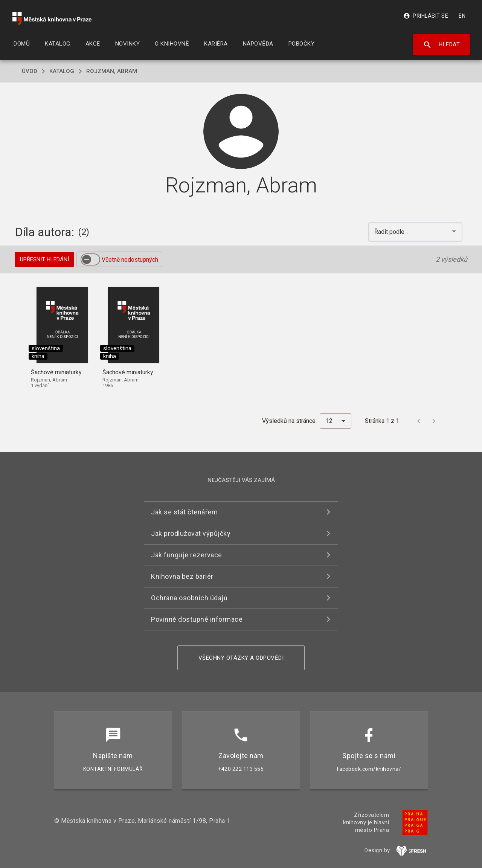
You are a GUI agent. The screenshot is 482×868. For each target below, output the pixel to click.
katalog (62, 71)
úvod (30, 71)
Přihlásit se (426, 16)
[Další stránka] (434, 421)
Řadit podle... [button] (392, 232)
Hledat (442, 45)
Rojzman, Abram (112, 71)
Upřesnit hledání (44, 259)
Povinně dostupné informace (197, 619)
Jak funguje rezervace (187, 555)
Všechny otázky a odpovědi (241, 658)
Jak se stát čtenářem (184, 512)
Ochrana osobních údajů (189, 598)
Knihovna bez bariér (182, 576)
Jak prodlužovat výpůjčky (191, 533)
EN (462, 16)
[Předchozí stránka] (419, 421)
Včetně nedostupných (130, 260)
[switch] (90, 259)
